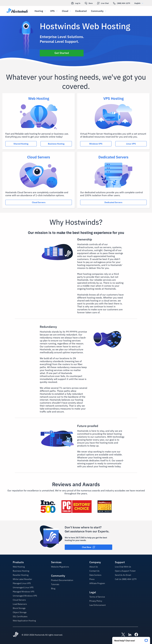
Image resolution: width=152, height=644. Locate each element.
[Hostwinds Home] (16, 635)
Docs (89, 3)
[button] (131, 639)
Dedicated (81, 11)
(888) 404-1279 (122, 3)
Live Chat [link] (103, 3)
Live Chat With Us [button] (123, 567)
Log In (76, 3)
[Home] (17, 11)
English (140, 3)
